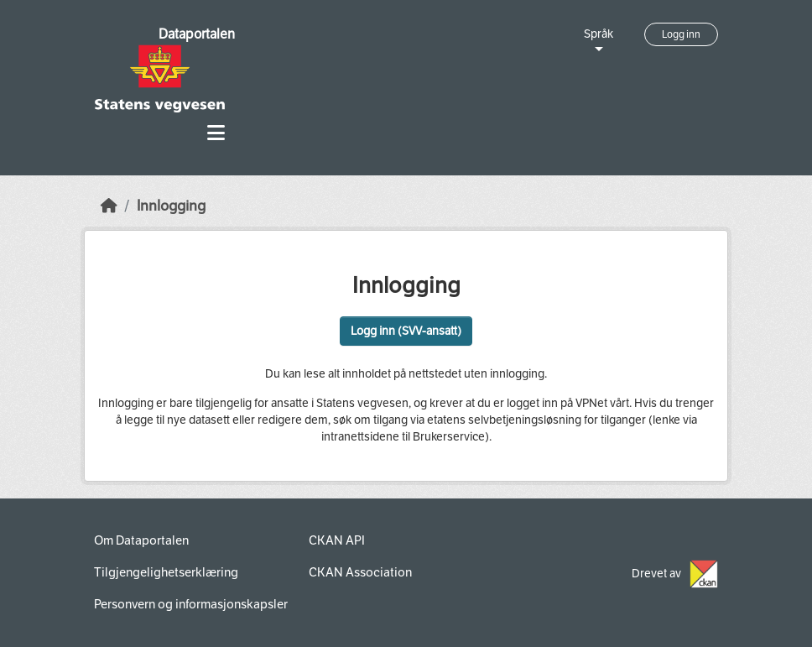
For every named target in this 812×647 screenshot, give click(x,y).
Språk (599, 34)
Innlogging (171, 206)
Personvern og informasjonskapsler (191, 604)
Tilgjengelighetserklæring (166, 572)
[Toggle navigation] (216, 133)
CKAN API (337, 540)
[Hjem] (109, 206)
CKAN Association (360, 572)
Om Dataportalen (141, 540)
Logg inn (681, 34)
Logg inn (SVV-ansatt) (406, 331)
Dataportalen (197, 34)
